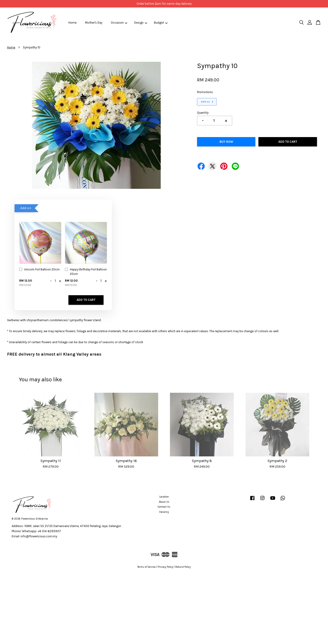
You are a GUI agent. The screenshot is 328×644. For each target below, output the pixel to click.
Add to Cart (86, 300)
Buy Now (226, 142)
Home (73, 23)
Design (141, 23)
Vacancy (164, 512)
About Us (164, 502)
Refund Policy (183, 567)
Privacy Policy (165, 567)
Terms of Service (146, 567)
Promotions (205, 92)
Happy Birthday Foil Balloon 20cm (86, 271)
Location (164, 497)
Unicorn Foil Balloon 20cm (39, 270)
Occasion (119, 23)
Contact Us (164, 507)
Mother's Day (94, 23)
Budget (161, 23)
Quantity (203, 113)
